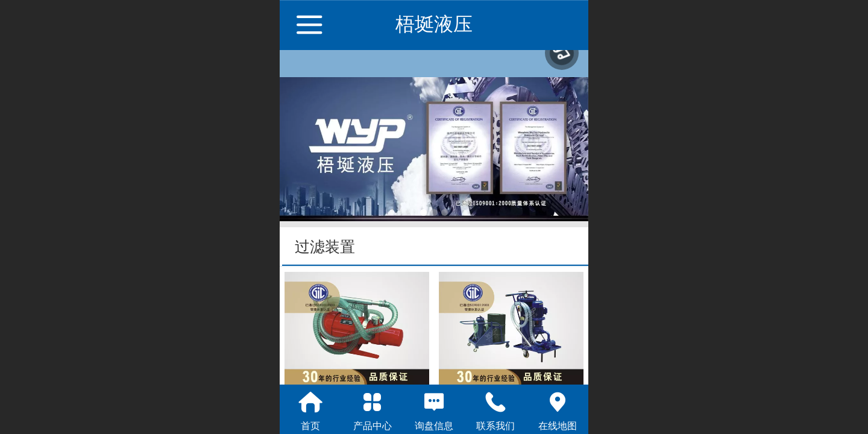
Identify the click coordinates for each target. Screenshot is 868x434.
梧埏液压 (434, 24)
